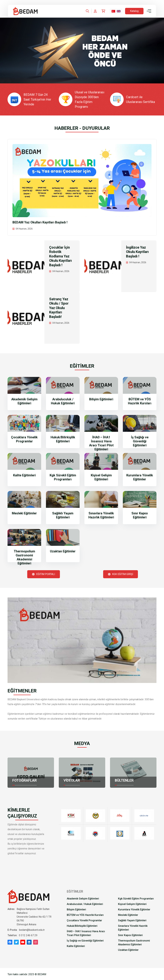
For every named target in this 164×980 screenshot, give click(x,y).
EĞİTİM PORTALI (44, 574)
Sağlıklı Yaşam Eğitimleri (63, 515)
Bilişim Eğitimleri (101, 399)
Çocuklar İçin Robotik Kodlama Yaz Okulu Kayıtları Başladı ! (61, 256)
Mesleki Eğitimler (24, 513)
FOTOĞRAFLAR (25, 780)
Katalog (134, 11)
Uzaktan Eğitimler (63, 551)
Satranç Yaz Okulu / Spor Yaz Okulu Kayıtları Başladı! (59, 308)
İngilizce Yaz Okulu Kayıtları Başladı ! (137, 252)
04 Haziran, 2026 (24, 229)
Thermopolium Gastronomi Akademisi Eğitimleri (24, 557)
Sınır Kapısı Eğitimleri (140, 515)
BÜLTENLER (124, 780)
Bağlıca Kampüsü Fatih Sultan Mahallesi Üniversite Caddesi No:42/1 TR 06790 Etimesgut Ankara (34, 917)
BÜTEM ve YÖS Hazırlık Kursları (140, 401)
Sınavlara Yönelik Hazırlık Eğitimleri (101, 515)
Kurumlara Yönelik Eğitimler (140, 477)
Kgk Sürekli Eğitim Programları (63, 477)
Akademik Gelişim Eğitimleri (24, 401)
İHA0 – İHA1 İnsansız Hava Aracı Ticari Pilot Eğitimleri (101, 443)
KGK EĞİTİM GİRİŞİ (121, 574)
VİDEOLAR (72, 780)
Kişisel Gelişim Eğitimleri (101, 477)
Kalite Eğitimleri (24, 475)
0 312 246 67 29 (28, 935)
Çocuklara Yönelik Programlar (24, 439)
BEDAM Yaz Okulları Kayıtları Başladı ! (40, 222)
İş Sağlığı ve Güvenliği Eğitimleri (140, 441)
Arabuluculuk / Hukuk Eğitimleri (63, 401)
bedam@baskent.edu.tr (32, 930)
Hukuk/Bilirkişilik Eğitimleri (63, 439)
